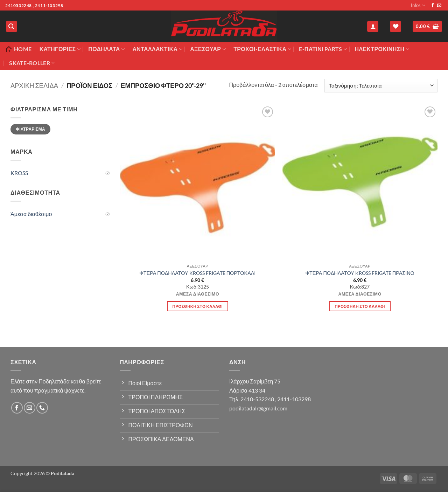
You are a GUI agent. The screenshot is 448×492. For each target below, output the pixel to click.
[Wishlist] (395, 26)
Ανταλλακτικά (157, 49)
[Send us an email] (439, 6)
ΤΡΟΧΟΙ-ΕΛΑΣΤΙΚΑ (262, 49)
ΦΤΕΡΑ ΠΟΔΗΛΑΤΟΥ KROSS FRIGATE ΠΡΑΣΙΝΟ (360, 273)
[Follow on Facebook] (433, 6)
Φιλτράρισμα (30, 129)
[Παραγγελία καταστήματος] (381, 86)
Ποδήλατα (106, 49)
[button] (12, 26)
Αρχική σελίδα (34, 85)
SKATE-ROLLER (32, 63)
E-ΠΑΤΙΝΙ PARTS (323, 49)
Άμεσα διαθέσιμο (31, 214)
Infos (418, 5)
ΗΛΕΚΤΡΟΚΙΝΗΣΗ (382, 49)
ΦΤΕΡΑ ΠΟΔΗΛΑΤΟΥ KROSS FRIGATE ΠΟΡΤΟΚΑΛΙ (197, 273)
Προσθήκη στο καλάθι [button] (198, 306)
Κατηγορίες (60, 49)
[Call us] (42, 408)
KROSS (19, 173)
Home (18, 49)
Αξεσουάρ (208, 49)
